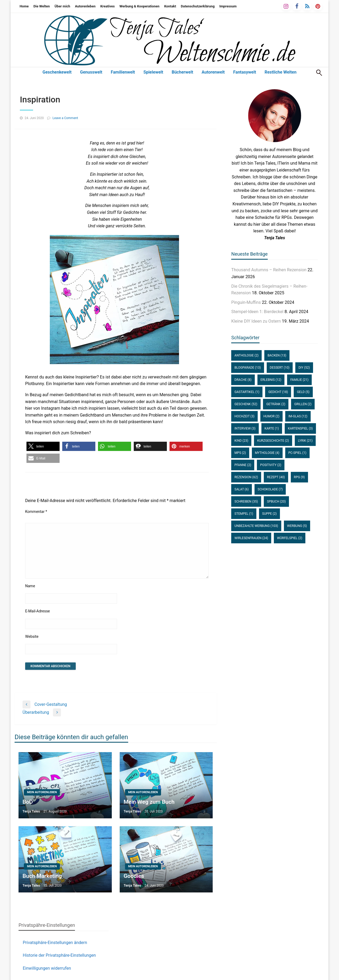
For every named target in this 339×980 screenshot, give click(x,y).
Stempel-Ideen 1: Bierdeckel (257, 312)
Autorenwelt (213, 72)
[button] (43, 446)
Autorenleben (85, 6)
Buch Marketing (42, 876)
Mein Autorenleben (42, 792)
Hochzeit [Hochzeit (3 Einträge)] (244, 416)
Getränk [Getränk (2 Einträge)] (276, 404)
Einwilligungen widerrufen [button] (47, 968)
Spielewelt (153, 72)
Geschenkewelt (57, 72)
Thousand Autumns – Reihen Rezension (269, 270)
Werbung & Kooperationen (139, 6)
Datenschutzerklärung (198, 6)
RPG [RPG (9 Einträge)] (299, 477)
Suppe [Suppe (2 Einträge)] (269, 514)
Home (24, 6)
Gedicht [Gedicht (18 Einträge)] (278, 392)
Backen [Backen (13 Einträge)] (277, 355)
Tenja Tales (31, 811)
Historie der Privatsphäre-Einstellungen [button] (59, 955)
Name (30, 586)
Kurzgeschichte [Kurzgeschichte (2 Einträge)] (273, 441)
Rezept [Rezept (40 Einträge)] (276, 477)
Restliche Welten (281, 72)
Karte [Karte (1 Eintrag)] (272, 428)
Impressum (228, 6)
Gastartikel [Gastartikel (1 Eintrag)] (247, 392)
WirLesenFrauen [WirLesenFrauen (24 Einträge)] (251, 538)
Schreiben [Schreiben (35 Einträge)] (246, 502)
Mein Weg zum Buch (149, 802)
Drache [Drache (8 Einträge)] (243, 380)
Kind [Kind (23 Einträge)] (241, 441)
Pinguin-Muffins (246, 302)
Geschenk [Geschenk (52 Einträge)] (246, 404)
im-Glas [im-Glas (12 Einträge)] (298, 416)
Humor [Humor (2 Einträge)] (271, 416)
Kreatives (108, 6)
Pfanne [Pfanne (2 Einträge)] (243, 465)
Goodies (134, 876)
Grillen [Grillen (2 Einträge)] (303, 404)
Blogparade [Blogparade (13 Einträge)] (247, 368)
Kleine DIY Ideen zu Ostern (256, 321)
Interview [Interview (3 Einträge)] (245, 428)
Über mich (62, 6)
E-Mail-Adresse (37, 611)
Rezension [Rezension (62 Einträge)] (246, 477)
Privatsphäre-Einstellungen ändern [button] (55, 943)
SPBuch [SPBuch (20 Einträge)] (276, 502)
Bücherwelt (182, 72)
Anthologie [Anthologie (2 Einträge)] (246, 355)
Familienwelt (123, 72)
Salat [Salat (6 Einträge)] (242, 489)
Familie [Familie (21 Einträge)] (299, 380)
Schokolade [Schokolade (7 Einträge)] (270, 489)
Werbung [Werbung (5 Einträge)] (297, 526)
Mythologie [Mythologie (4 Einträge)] (267, 453)
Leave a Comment (65, 118)
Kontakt (170, 6)
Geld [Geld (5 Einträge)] (303, 392)
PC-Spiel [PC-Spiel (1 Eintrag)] (297, 453)
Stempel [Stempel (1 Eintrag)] (244, 514)
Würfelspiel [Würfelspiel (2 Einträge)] (290, 538)
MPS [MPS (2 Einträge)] (240, 453)
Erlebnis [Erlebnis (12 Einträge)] (271, 380)
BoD (28, 802)
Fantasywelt (245, 72)
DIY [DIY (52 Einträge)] (304, 368)
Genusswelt (91, 72)
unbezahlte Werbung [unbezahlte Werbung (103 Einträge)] (256, 526)
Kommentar (36, 512)
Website (32, 636)
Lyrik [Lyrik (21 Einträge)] (305, 441)
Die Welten (42, 6)
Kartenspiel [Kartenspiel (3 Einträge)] (300, 428)
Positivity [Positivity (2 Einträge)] (271, 465)
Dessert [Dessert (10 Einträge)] (280, 368)
